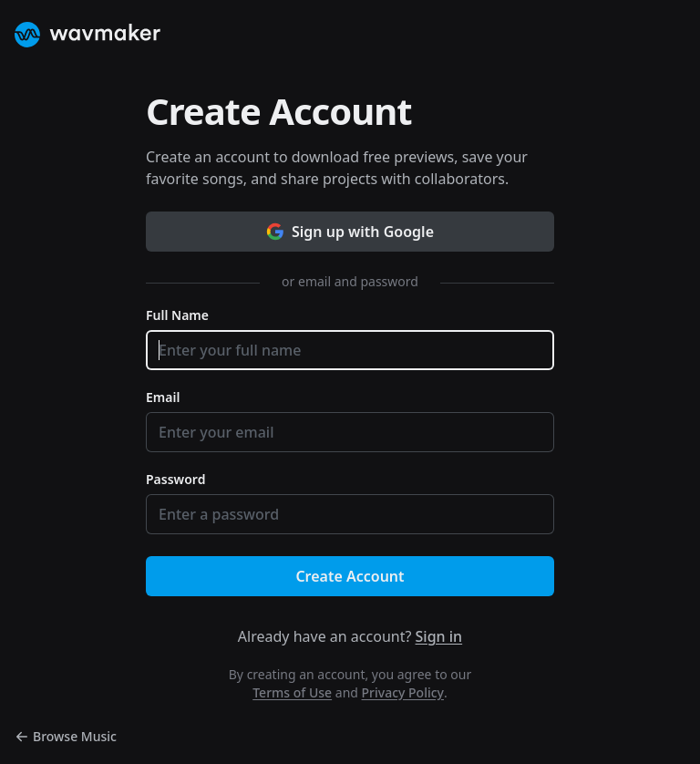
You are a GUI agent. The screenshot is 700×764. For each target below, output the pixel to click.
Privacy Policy (403, 692)
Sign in (439, 636)
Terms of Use (292, 692)
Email (163, 397)
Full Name (177, 315)
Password (175, 479)
